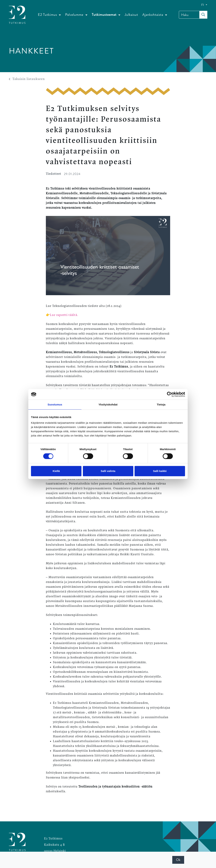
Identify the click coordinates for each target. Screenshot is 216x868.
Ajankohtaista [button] (153, 15)
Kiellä (56, 471)
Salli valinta (108, 471)
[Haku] (193, 15)
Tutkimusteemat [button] (105, 15)
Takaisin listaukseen (27, 79)
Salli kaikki (160, 471)
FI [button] (203, 5)
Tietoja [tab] (161, 404)
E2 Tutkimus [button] (48, 15)
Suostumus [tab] (55, 404)
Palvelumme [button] (75, 15)
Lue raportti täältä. (65, 315)
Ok (178, 860)
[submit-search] (203, 15)
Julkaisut (131, 15)
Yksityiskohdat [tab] (108, 404)
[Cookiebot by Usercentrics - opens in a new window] (170, 394)
